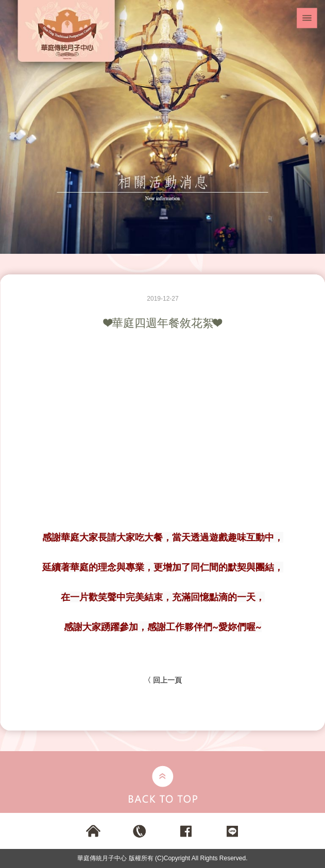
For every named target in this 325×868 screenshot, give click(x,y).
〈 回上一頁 (163, 680)
